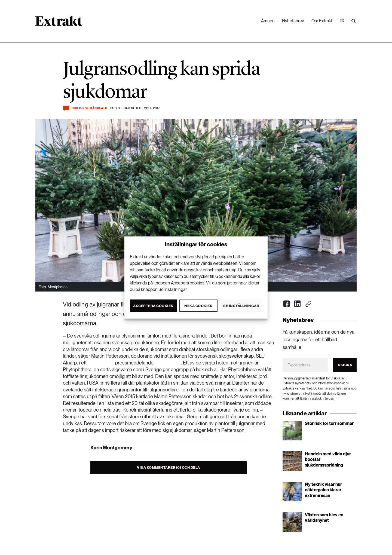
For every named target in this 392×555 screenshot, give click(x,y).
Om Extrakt (322, 21)
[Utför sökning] (354, 21)
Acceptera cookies (153, 306)
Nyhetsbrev (293, 21)
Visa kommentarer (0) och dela (169, 467)
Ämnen (268, 21)
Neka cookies (198, 306)
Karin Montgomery (111, 448)
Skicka (345, 365)
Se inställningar (241, 306)
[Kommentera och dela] (66, 108)
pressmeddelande (134, 363)
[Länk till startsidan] (59, 23)
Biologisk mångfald (90, 108)
